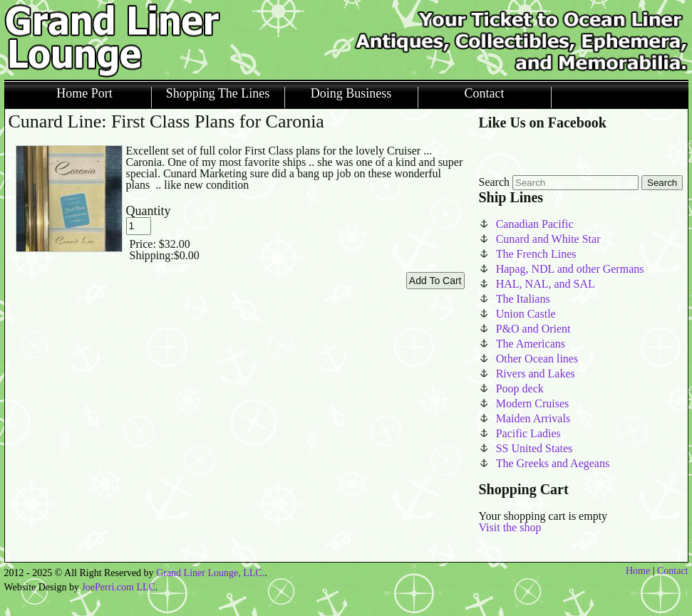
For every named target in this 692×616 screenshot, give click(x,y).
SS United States (535, 448)
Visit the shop (510, 527)
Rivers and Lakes (536, 374)
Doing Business (351, 94)
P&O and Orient (533, 329)
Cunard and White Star (548, 239)
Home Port (84, 94)
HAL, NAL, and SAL (546, 284)
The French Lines (536, 254)
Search (495, 182)
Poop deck (520, 388)
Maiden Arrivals (533, 418)
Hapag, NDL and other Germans (570, 269)
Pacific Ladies (528, 433)
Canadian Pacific (535, 224)
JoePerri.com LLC (118, 587)
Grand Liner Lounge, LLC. (210, 573)
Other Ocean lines (537, 359)
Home (638, 571)
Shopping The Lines (218, 94)
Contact (485, 94)
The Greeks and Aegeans (553, 463)
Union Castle (526, 314)
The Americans (531, 344)
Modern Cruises (533, 403)
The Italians (523, 299)
